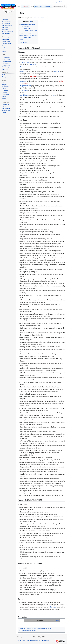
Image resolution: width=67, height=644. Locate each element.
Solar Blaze (24, 90)
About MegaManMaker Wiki (34, 640)
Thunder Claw (25, 62)
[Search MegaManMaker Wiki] (59, 6)
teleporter (56, 72)
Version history (31, 628)
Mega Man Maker (38, 18)
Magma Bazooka (26, 86)
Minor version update (44, 628)
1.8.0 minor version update (28, 631)
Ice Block (33, 76)
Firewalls (23, 72)
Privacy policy (21, 640)
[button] (5, 69)
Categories (22, 628)
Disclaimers (45, 640)
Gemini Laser (24, 95)
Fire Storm (24, 81)
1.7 (54, 95)
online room (52, 607)
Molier (22, 67)
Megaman (33, 64)
